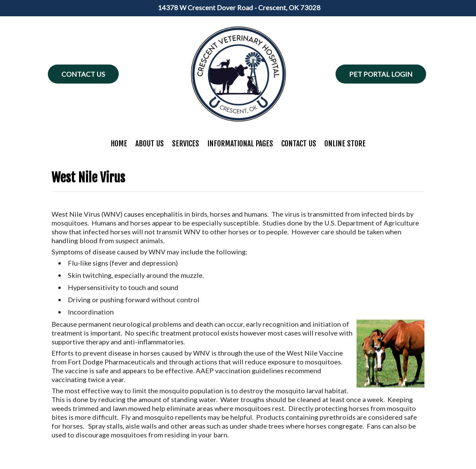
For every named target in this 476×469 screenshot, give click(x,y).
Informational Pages (240, 143)
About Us (150, 143)
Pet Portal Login (381, 74)
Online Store (345, 143)
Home (119, 143)
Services (186, 143)
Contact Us (83, 74)
